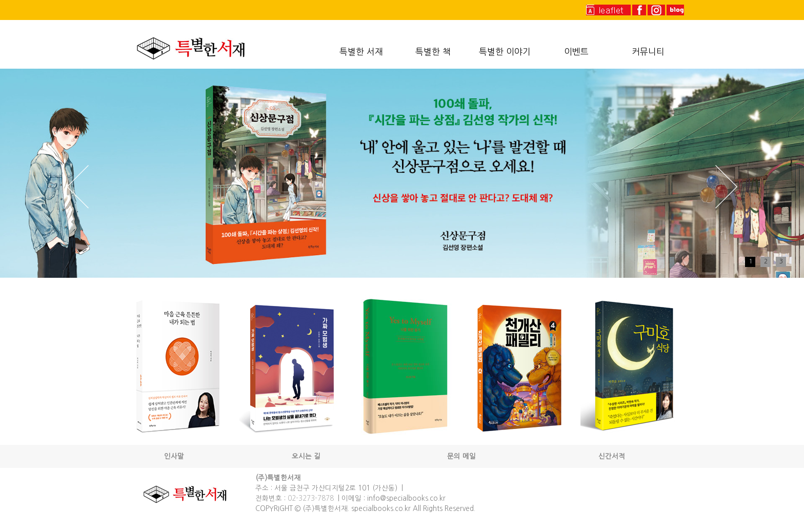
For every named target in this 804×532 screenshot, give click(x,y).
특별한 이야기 (505, 52)
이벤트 (576, 52)
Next (726, 187)
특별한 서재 (361, 52)
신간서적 (612, 456)
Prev (78, 187)
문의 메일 (461, 456)
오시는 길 (306, 456)
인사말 (174, 456)
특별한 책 (433, 52)
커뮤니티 (648, 52)
